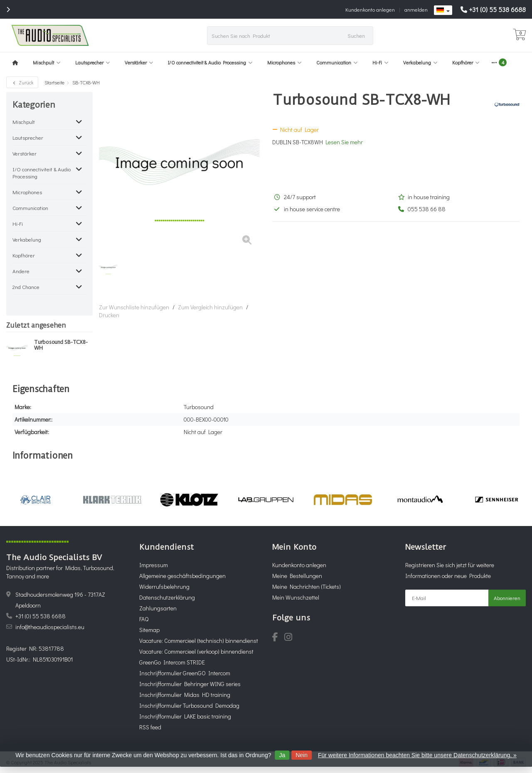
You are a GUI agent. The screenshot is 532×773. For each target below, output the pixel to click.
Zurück (22, 82)
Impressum (154, 565)
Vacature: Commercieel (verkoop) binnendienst (196, 651)
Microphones (284, 62)
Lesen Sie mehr (344, 142)
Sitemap (149, 630)
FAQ (144, 619)
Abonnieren (507, 598)
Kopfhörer (466, 62)
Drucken (109, 315)
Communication (337, 62)
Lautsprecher (93, 62)
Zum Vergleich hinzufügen (210, 307)
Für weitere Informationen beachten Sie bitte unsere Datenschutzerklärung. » (417, 755)
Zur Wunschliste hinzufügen (134, 307)
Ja (282, 755)
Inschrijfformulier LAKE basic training (185, 716)
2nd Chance (26, 287)
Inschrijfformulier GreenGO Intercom (185, 673)
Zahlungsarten (158, 608)
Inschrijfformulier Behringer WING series (190, 684)
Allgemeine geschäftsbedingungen (182, 576)
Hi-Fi (381, 62)
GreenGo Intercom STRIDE (172, 662)
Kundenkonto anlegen (370, 9)
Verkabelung (420, 62)
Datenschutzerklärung (167, 597)
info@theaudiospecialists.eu (50, 627)
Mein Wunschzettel (296, 597)
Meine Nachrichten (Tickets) (307, 587)
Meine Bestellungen (297, 576)
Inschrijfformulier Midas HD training (185, 695)
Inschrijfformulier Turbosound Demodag (189, 705)
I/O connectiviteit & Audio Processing (210, 62)
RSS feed (150, 727)
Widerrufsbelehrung (164, 587)
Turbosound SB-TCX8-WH (61, 345)
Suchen (356, 36)
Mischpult (47, 62)
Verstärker (139, 62)
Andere (21, 271)
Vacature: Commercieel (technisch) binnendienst (199, 641)
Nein (302, 755)
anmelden (416, 9)
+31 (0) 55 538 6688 (497, 9)
